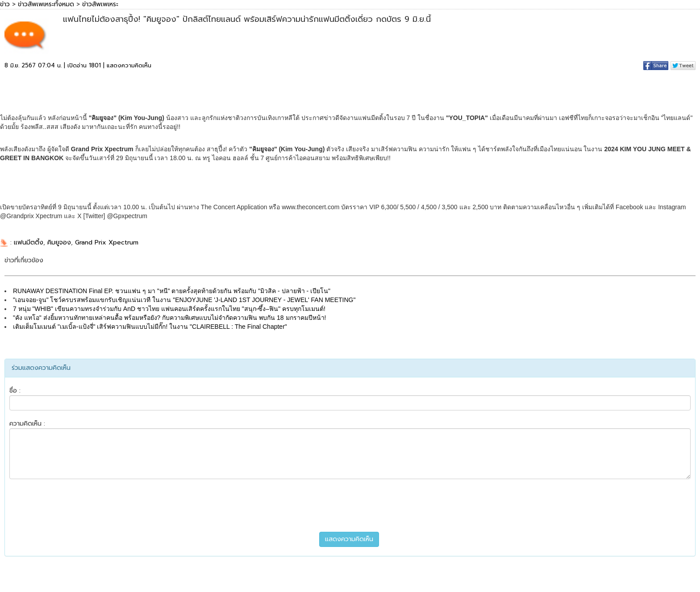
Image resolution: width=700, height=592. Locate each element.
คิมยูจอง (59, 242)
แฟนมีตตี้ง (29, 242)
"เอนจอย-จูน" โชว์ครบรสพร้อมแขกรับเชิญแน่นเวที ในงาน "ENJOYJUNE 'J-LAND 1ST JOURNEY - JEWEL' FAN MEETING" (184, 300)
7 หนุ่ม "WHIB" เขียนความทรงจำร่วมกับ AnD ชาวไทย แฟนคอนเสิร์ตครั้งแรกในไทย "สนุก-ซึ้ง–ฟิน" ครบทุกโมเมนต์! (169, 309)
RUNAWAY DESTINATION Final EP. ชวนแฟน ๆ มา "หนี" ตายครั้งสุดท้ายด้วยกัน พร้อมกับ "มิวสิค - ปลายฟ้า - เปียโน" (172, 291)
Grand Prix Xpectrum (107, 242)
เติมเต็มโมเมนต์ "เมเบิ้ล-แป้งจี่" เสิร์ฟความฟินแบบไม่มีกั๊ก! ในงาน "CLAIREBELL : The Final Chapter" (150, 327)
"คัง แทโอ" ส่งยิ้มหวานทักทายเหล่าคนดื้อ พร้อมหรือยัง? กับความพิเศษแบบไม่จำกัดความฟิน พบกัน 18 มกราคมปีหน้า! (169, 318)
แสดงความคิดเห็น (129, 65)
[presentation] (350, 505)
